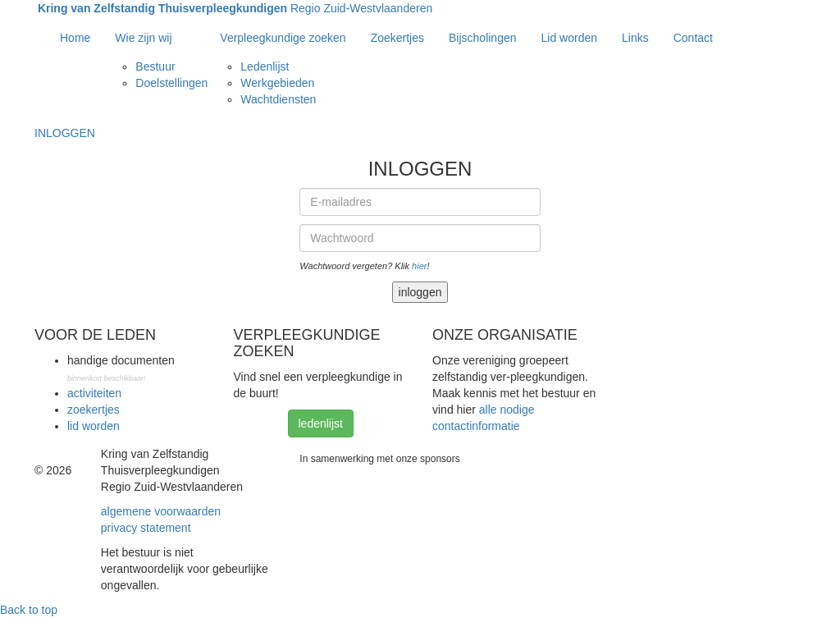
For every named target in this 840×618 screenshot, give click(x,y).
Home (75, 38)
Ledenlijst (265, 66)
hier (419, 266)
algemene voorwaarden (161, 511)
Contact (693, 38)
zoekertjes (94, 410)
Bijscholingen (483, 38)
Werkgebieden (277, 83)
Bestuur (155, 66)
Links (635, 38)
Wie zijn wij (143, 38)
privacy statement (146, 528)
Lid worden (570, 38)
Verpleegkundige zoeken (283, 38)
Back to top (29, 610)
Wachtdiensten (278, 99)
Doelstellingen (171, 83)
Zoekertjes (397, 38)
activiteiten (94, 393)
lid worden (94, 426)
